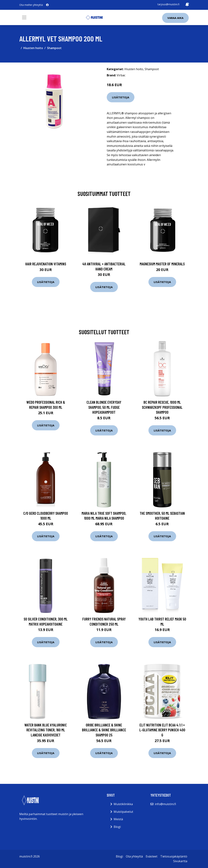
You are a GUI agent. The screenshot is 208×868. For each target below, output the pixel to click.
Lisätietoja (121, 97)
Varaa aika (175, 18)
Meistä (118, 819)
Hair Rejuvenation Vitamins (46, 264)
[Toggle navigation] (24, 17)
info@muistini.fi (165, 804)
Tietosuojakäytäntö (174, 856)
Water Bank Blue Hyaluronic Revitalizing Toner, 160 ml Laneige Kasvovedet (46, 730)
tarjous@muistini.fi (168, 4)
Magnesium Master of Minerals (162, 264)
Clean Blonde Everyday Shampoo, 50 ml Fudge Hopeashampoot (104, 407)
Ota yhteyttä (134, 856)
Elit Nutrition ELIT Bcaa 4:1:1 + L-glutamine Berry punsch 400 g (162, 730)
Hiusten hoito (33, 48)
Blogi (117, 827)
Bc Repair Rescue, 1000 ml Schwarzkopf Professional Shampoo (162, 407)
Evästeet (152, 856)
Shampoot (54, 48)
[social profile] (47, 5)
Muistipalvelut (123, 812)
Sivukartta (180, 861)
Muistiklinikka (123, 804)
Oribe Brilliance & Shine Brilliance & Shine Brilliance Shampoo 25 (104, 730)
